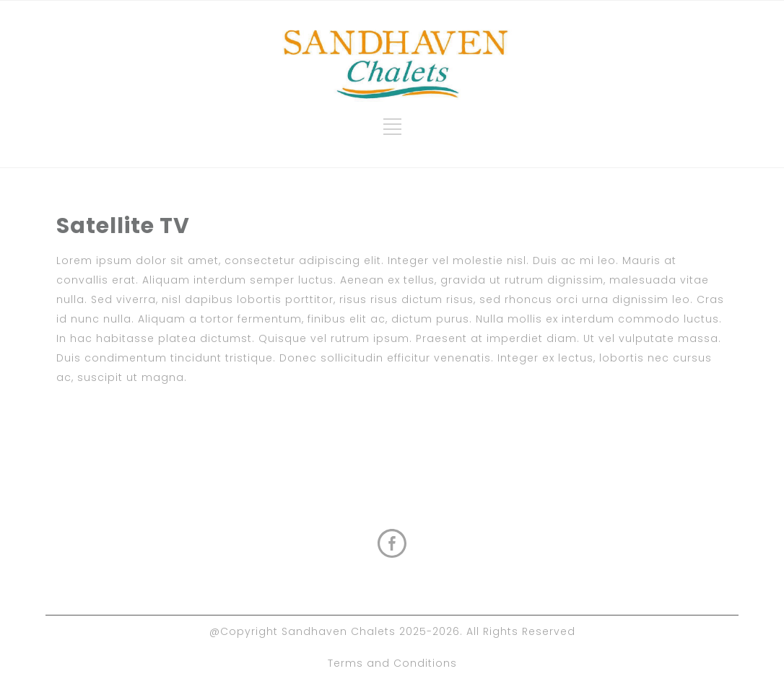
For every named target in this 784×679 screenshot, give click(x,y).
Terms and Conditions (392, 663)
